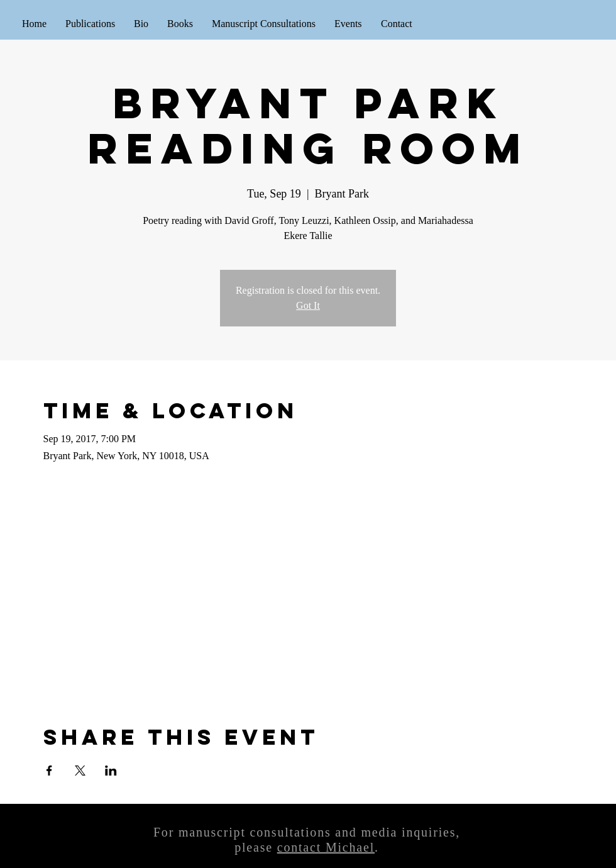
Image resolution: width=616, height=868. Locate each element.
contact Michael (326, 847)
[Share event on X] (80, 771)
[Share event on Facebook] (49, 771)
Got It (308, 305)
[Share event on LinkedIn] (111, 771)
